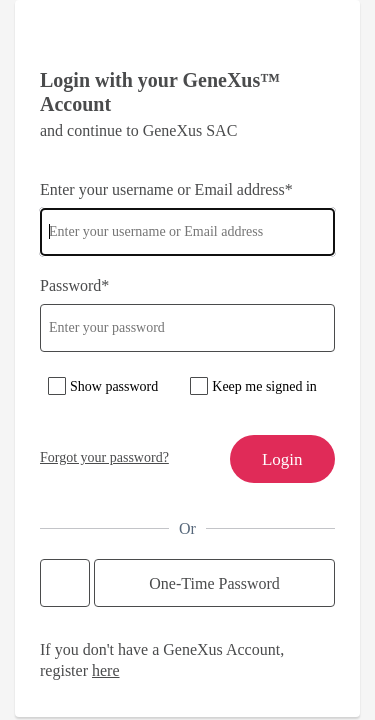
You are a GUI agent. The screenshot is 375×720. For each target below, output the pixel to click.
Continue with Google (65, 583)
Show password (114, 386)
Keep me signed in (264, 386)
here (106, 670)
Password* (74, 285)
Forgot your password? (104, 457)
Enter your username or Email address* (166, 189)
